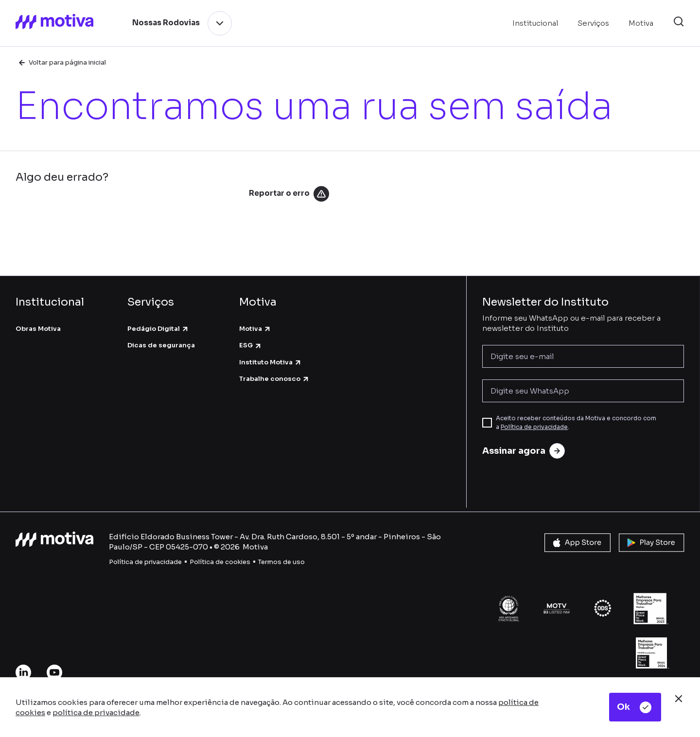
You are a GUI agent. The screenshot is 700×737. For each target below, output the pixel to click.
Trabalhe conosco (274, 379)
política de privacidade (96, 712)
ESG (251, 345)
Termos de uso (281, 562)
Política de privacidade (534, 427)
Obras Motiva (38, 329)
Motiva (255, 329)
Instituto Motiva (271, 362)
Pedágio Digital (158, 329)
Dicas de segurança (161, 345)
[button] (679, 23)
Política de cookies (220, 562)
